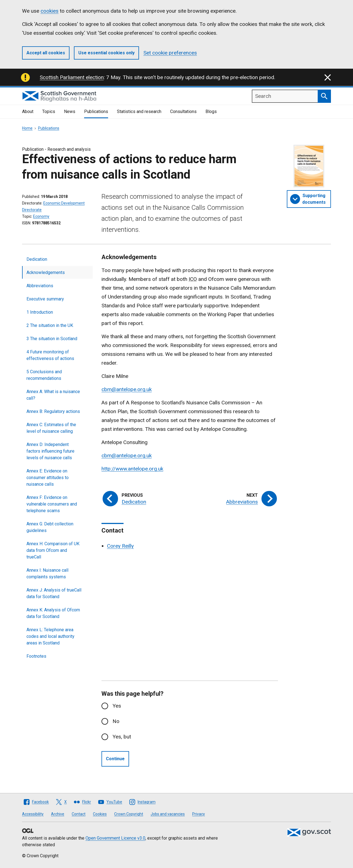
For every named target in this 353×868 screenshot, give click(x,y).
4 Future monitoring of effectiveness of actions (50, 355)
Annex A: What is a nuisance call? (53, 395)
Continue (115, 759)
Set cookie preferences (170, 53)
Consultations (183, 111)
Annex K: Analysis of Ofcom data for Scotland (53, 613)
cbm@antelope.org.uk (127, 389)
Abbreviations (40, 286)
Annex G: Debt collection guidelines (50, 527)
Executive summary (45, 299)
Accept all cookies (46, 53)
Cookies (100, 814)
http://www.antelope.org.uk (132, 469)
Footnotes (36, 656)
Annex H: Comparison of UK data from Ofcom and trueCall (53, 550)
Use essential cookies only (106, 53)
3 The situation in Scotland (52, 339)
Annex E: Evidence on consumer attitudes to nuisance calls (48, 478)
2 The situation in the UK (50, 325)
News (70, 111)
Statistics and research (139, 111)
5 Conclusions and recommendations (44, 375)
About (28, 111)
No (116, 721)
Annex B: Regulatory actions (53, 411)
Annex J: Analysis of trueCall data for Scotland (54, 593)
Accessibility (33, 814)
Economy (41, 216)
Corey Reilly (120, 546)
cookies (50, 11)
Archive (58, 814)
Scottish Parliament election (72, 77)
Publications (96, 111)
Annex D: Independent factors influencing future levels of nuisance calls (50, 451)
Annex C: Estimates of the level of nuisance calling (51, 428)
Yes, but (122, 737)
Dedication (37, 259)
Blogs (211, 111)
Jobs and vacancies (168, 814)
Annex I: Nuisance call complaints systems (47, 573)
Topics (49, 111)
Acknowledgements (46, 272)
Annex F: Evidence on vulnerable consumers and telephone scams (52, 504)
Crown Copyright (129, 814)
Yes (117, 706)
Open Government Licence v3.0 (115, 838)
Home (27, 128)
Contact (79, 814)
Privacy (199, 814)
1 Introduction (40, 312)
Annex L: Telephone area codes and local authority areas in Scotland (50, 636)
